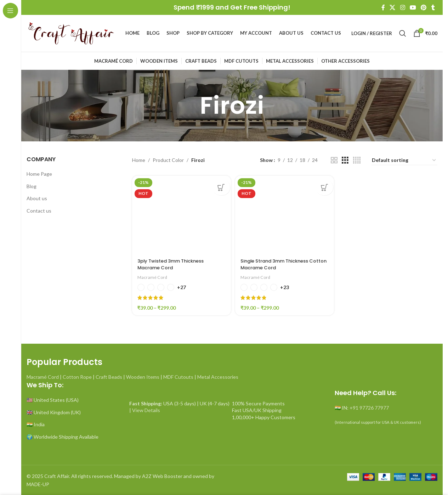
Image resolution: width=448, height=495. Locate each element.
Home (139, 160)
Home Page (39, 174)
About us (37, 198)
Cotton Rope (77, 375)
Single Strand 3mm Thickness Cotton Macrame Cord (279, 263)
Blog (32, 186)
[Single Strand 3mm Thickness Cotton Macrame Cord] (285, 214)
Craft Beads (109, 375)
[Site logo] (71, 33)
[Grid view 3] (345, 160)
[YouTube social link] (413, 7)
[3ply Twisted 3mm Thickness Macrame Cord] (181, 214)
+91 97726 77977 (369, 406)
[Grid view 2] (334, 160)
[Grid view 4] (357, 160)
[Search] (403, 33)
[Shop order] (404, 161)
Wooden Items (143, 375)
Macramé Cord (153, 276)
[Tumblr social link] (433, 7)
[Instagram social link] (402, 7)
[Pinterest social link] (424, 7)
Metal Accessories (218, 375)
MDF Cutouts (178, 375)
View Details (146, 409)
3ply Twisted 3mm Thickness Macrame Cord (174, 263)
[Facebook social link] (383, 7)
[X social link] (393, 7)
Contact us (39, 211)
